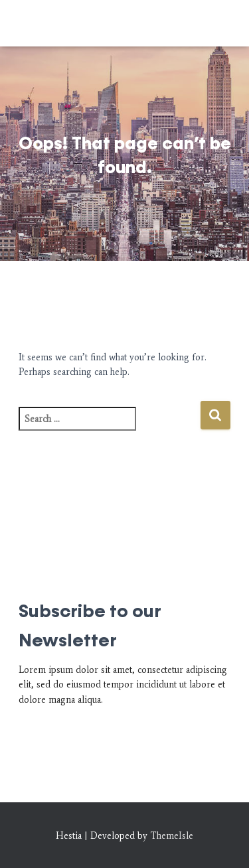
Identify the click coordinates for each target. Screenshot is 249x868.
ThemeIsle (172, 836)
